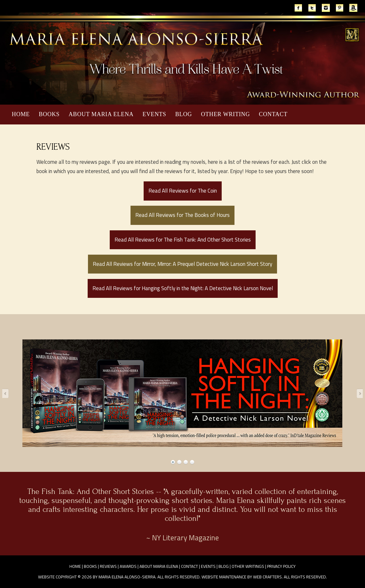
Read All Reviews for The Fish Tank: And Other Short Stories (183, 240)
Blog (184, 114)
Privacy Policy (281, 566)
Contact (273, 114)
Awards (128, 566)
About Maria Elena (101, 114)
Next (358, 393)
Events (155, 114)
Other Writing (225, 114)
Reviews (108, 566)
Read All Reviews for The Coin (183, 191)
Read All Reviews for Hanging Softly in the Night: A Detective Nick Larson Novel (183, 288)
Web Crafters (267, 577)
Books (49, 114)
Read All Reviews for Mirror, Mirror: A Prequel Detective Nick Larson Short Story (182, 264)
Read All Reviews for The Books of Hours (182, 215)
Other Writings (248, 566)
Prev (7, 393)
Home (21, 114)
